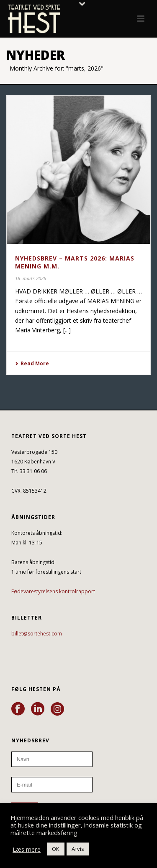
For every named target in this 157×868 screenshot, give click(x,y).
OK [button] (56, 849)
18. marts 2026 (31, 278)
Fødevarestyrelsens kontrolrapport (53, 591)
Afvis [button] (78, 849)
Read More (32, 363)
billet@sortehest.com (37, 634)
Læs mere (27, 849)
